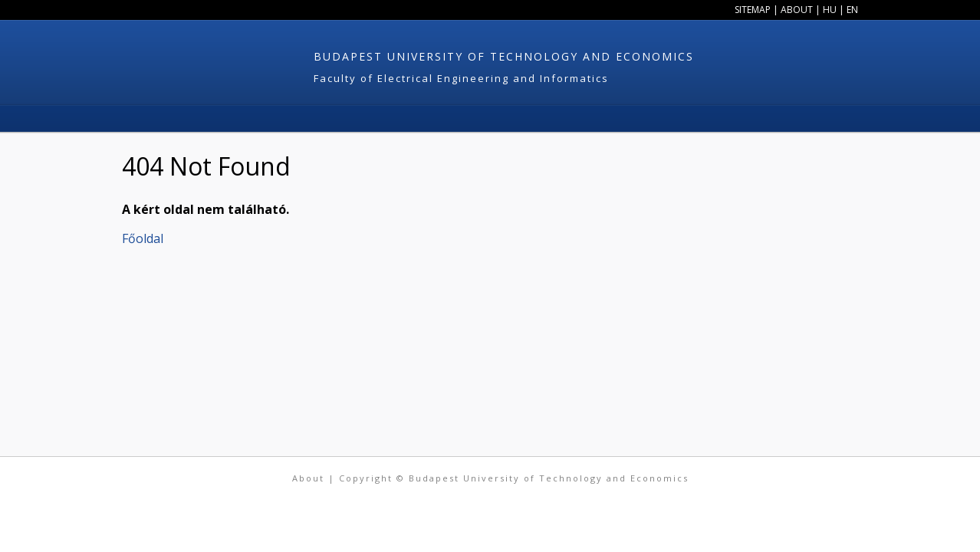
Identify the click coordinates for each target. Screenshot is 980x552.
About (797, 10)
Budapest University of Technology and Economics (504, 56)
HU (830, 10)
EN (852, 10)
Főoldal (143, 238)
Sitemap (753, 10)
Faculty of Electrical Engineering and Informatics (461, 78)
